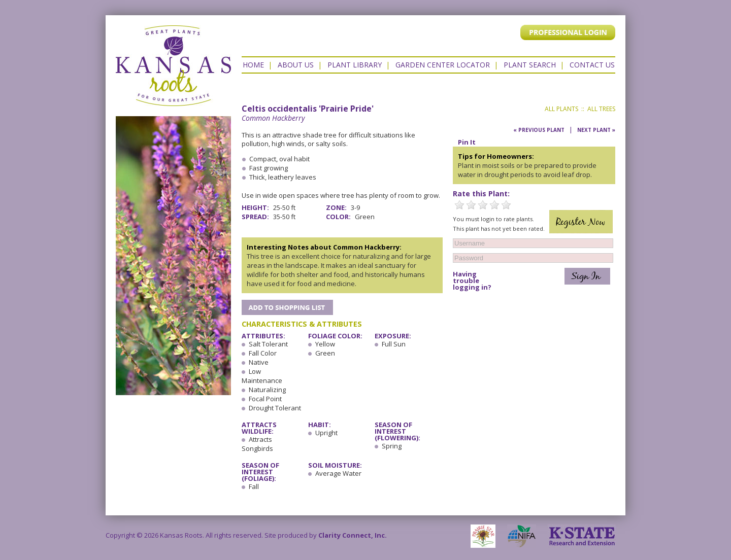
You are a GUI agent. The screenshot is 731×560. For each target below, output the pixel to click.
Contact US (592, 65)
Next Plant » (596, 130)
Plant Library (355, 65)
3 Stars (483, 205)
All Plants (561, 109)
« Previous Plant (539, 130)
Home (253, 65)
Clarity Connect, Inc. (353, 535)
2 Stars (471, 205)
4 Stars (494, 205)
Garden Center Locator (443, 65)
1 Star (459, 205)
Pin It (467, 142)
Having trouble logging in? (472, 281)
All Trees (601, 109)
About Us (296, 65)
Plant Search (530, 65)
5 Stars (506, 205)
